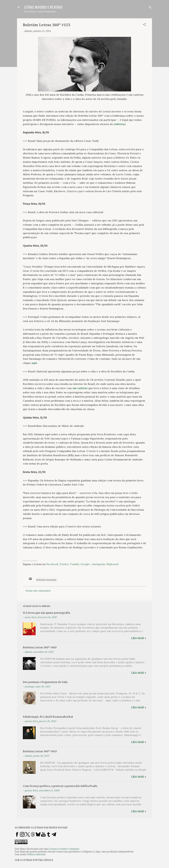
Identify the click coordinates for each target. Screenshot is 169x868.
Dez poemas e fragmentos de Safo (45, 682)
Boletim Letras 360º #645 (40, 751)
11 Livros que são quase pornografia (46, 613)
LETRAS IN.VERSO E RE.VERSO (43, 7)
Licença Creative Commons (64, 849)
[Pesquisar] (150, 8)
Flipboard (112, 564)
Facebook (52, 564)
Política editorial (36, 854)
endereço (120, 124)
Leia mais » (139, 638)
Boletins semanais (46, 580)
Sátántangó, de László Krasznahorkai (48, 717)
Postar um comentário (38, 591)
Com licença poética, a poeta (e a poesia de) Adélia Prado (60, 786)
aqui (34, 363)
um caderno (80, 388)
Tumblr (75, 564)
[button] (144, 25)
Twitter (64, 564)
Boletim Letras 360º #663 (40, 647)
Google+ (86, 564)
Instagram (99, 564)
